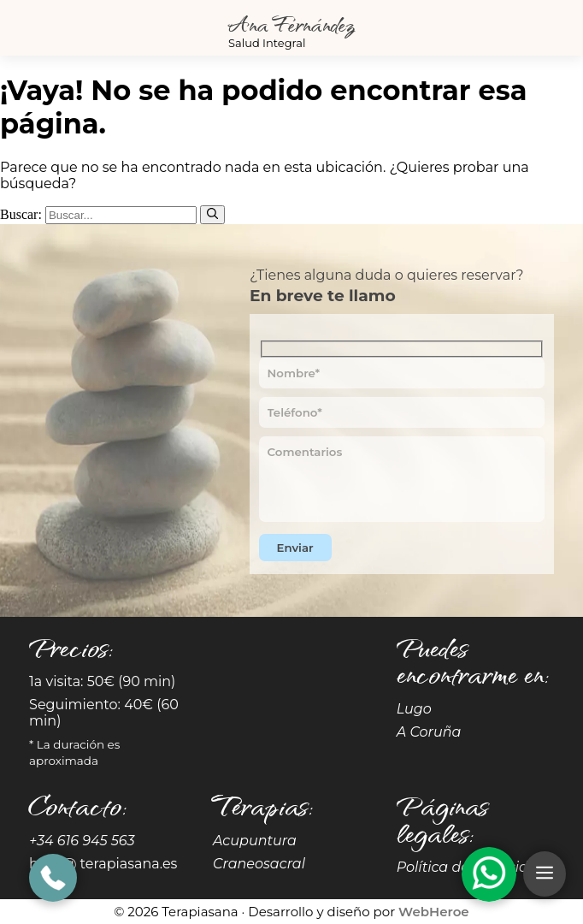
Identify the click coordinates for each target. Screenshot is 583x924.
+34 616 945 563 (82, 841)
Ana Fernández (291, 24)
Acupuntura (255, 841)
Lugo (414, 709)
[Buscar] (212, 215)
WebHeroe (434, 912)
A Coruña (429, 732)
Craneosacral (259, 864)
